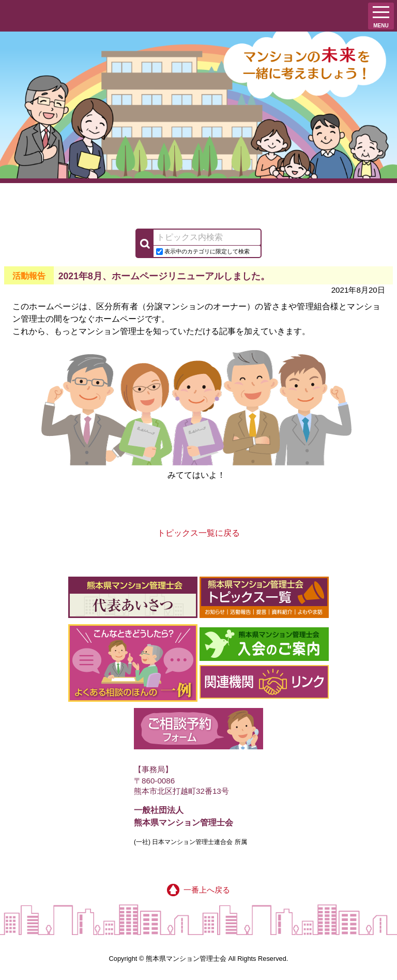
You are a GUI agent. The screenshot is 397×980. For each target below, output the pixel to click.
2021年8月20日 (358, 290)
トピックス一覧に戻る (198, 533)
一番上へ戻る (198, 890)
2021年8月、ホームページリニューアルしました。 (164, 276)
